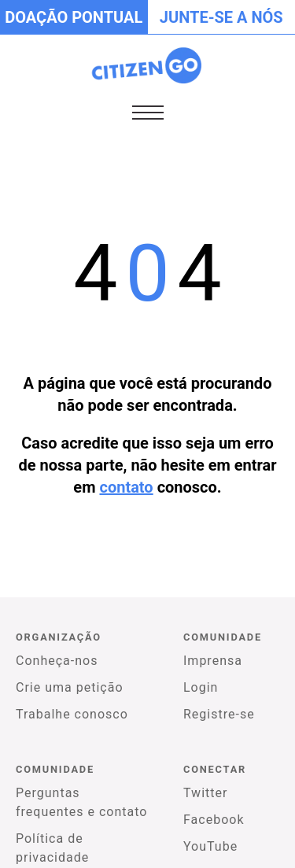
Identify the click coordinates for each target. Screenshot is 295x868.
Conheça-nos (57, 661)
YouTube (210, 846)
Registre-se (219, 714)
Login (201, 687)
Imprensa (213, 661)
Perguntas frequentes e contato (81, 802)
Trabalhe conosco (72, 714)
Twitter (205, 793)
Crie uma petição (70, 687)
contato (126, 487)
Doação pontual (74, 17)
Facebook (214, 820)
